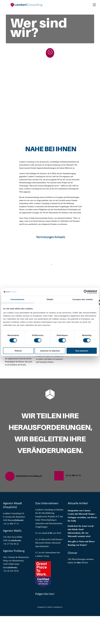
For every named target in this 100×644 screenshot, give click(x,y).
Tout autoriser (82, 351)
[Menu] (94, 5)
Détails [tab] (50, 299)
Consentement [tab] (17, 299)
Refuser (18, 351)
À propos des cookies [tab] (83, 299)
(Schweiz (19, 548)
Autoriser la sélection (50, 351)
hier (79, 590)
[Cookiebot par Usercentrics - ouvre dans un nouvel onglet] (86, 292)
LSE (50, 561)
